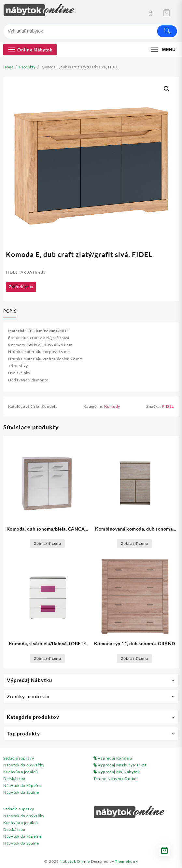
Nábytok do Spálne (21, 792)
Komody (112, 406)
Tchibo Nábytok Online (116, 779)
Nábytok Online (75, 861)
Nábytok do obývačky (24, 765)
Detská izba (14, 779)
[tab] (11, 312)
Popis (10, 311)
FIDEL (168, 406)
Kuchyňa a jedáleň (21, 772)
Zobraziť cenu (21, 287)
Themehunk (126, 861)
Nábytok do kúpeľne (22, 785)
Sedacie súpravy (19, 758)
